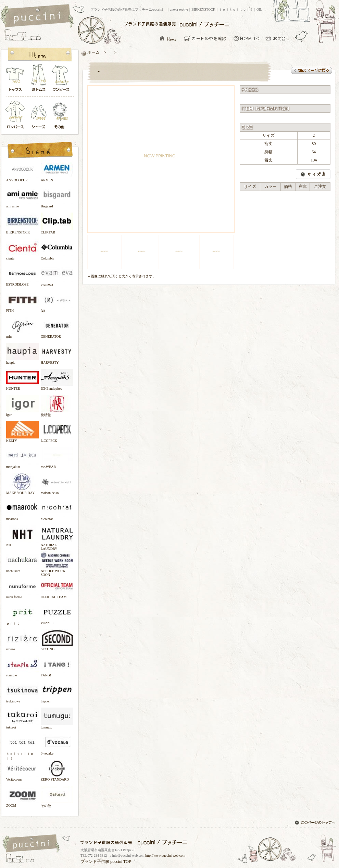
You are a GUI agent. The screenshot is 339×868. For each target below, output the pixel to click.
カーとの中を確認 (207, 38)
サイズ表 (313, 174)
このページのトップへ (316, 823)
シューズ (39, 115)
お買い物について (247, 38)
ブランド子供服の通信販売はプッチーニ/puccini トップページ (38, 16)
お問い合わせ (280, 38)
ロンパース (17, 115)
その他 (61, 115)
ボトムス (38, 80)
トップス (15, 80)
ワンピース (61, 80)
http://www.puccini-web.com (165, 855)
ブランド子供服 (95, 861)
